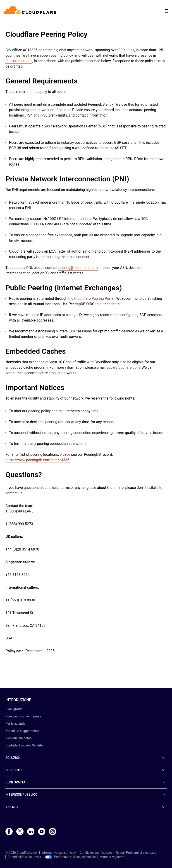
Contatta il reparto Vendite (24, 745)
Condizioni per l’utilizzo (96, 853)
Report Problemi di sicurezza (136, 853)
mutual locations (19, 61)
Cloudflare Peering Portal (94, 299)
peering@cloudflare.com (78, 268)
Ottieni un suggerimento (23, 731)
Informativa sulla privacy (59, 853)
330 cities (126, 50)
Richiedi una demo (19, 738)
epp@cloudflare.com (123, 367)
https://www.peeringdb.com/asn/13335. (38, 460)
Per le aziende (15, 724)
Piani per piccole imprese (23, 716)
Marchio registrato (112, 857)
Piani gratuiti (14, 709)
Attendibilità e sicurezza (24, 857)
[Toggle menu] (167, 11)
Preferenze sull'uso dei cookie (70, 857)
